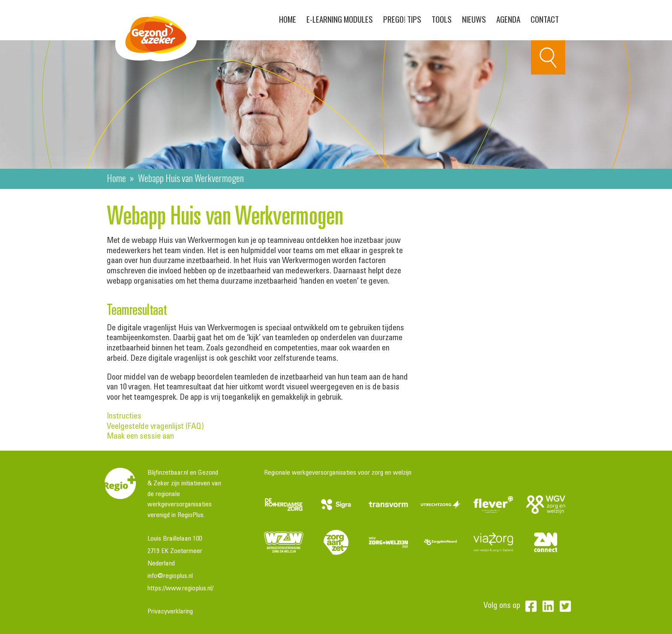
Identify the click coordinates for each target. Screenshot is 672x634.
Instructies (124, 417)
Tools (442, 19)
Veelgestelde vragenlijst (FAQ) (180, 427)
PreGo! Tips (402, 19)
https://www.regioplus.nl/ (180, 589)
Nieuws (474, 19)
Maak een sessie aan (140, 437)
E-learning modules (340, 19)
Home (288, 19)
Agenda (508, 19)
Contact (545, 19)
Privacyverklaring (170, 612)
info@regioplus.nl (170, 576)
